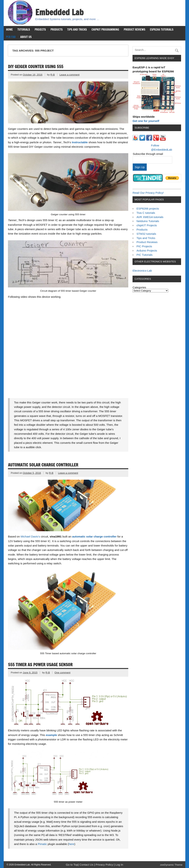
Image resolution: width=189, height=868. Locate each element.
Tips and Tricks (77, 29)
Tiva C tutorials (146, 213)
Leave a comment (69, 75)
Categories (139, 287)
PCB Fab (11, 37)
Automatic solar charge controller (43, 465)
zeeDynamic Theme (171, 865)
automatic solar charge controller (94, 536)
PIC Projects (144, 246)
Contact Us (87, 865)
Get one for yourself (146, 121)
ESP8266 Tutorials (162, 29)
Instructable (80, 142)
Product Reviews (135, 29)
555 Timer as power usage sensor (40, 665)
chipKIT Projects (147, 225)
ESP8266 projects (148, 209)
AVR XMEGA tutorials (150, 217)
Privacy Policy (105, 865)
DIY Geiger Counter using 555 (36, 67)
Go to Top (72, 865)
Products (57, 29)
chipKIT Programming (105, 29)
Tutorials (24, 29)
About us (26, 37)
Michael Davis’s (31, 536)
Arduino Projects (147, 251)
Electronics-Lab (142, 271)
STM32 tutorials (146, 234)
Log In (119, 865)
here (71, 844)
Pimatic (42, 844)
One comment (62, 673)
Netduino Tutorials (148, 221)
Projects (40, 29)
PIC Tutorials (144, 255)
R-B (53, 75)
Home (9, 29)
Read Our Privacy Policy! (148, 193)
